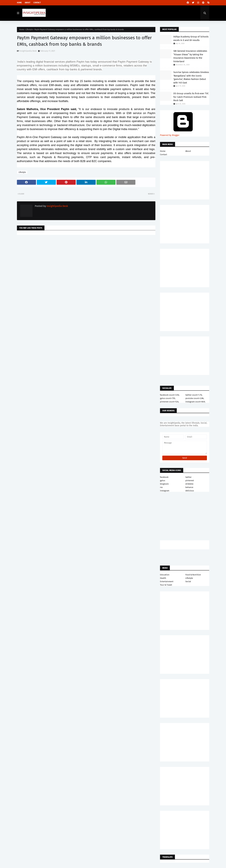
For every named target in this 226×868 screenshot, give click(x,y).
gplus (163, 480)
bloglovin (164, 484)
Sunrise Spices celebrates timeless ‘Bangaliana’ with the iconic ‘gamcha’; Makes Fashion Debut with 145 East (191, 77)
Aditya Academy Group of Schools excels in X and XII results (191, 38)
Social (188, 581)
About (28, 3)
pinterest (190, 480)
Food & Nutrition (193, 575)
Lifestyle (29, 30)
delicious (190, 491)
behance (189, 487)
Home (19, 3)
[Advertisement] (86, 262)
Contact (37, 3)
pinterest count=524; (169, 402)
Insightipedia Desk (28, 51)
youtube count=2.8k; (195, 398)
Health (163, 578)
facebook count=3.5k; (170, 395)
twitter (188, 477)
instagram (165, 491)
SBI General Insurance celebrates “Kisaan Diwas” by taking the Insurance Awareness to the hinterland (190, 56)
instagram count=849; (195, 402)
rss (161, 487)
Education (165, 575)
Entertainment (167, 581)
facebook (164, 477)
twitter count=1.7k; (194, 395)
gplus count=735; (168, 398)
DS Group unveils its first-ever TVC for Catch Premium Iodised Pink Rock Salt (191, 97)
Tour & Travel (166, 585)
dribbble (189, 484)
